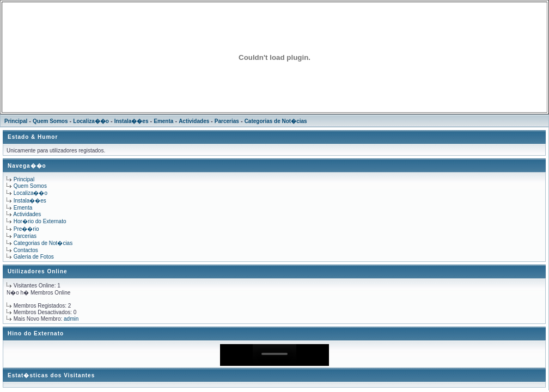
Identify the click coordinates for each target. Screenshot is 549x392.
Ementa (163, 121)
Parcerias (227, 121)
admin (71, 319)
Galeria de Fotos (34, 257)
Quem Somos (50, 121)
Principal (16, 121)
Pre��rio (26, 229)
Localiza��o (91, 121)
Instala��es (132, 121)
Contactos (26, 250)
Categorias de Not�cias (276, 121)
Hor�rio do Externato (40, 221)
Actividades (195, 121)
